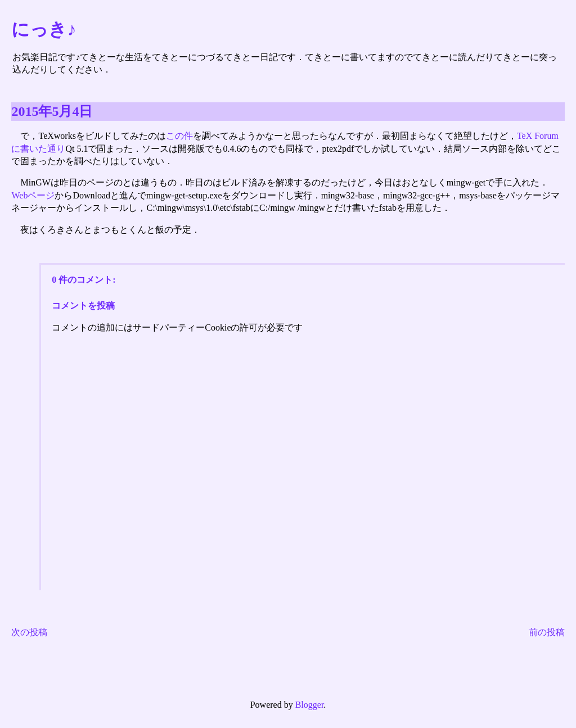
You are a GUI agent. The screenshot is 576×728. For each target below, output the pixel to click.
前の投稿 (547, 632)
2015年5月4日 (52, 111)
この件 (179, 136)
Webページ (33, 195)
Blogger (310, 705)
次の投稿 (29, 632)
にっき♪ (44, 29)
